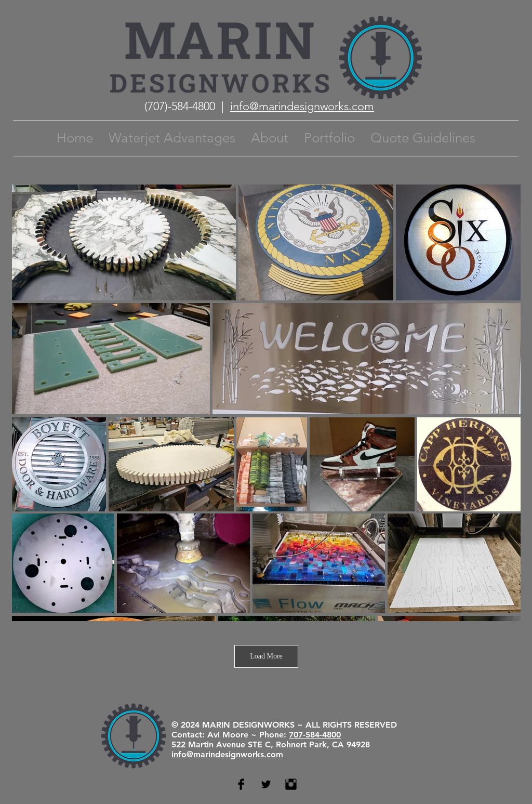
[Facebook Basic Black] (241, 784)
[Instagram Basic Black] (291, 784)
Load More (266, 656)
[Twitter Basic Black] (266, 784)
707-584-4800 (315, 735)
